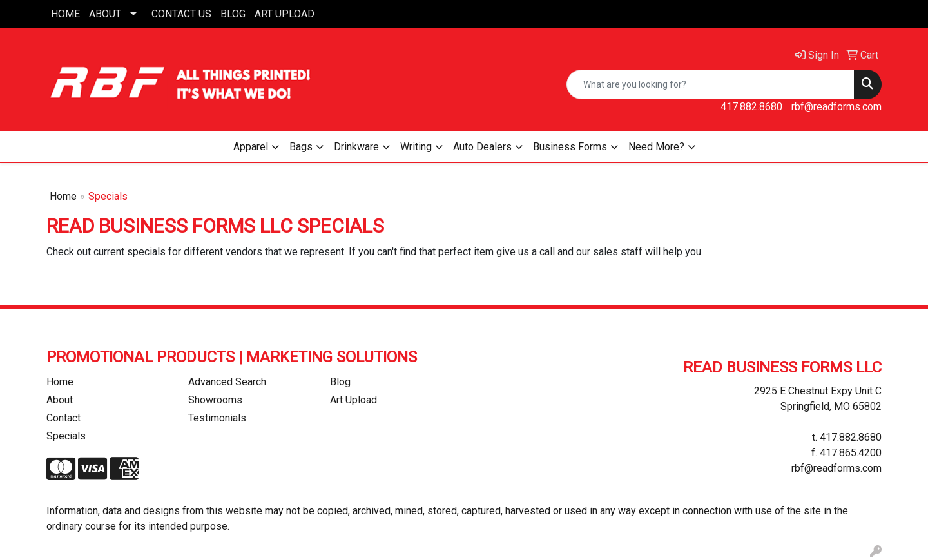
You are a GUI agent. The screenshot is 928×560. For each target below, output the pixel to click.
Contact (63, 418)
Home (63, 196)
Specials (66, 436)
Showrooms (215, 400)
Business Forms (570, 147)
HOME (65, 14)
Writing (416, 147)
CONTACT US (181, 14)
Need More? (656, 147)
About (60, 400)
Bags (301, 147)
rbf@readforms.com (836, 107)
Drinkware (356, 147)
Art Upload (353, 400)
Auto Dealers (482, 147)
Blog (340, 382)
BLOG (233, 14)
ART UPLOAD (285, 14)
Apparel (251, 147)
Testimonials (217, 418)
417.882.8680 (751, 107)
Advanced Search (227, 382)
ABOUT (105, 14)
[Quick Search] (710, 84)
